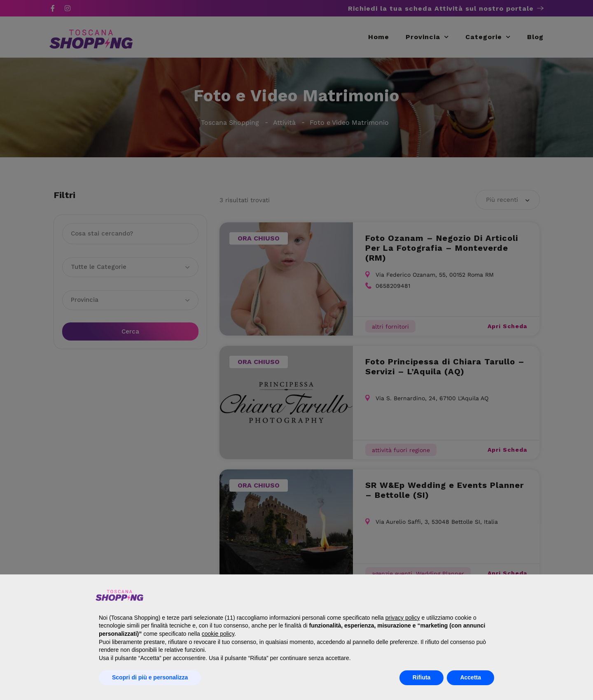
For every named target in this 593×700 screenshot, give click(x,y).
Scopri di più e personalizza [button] (150, 677)
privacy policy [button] (403, 618)
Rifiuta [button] (422, 677)
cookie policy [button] (218, 634)
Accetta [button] (470, 677)
